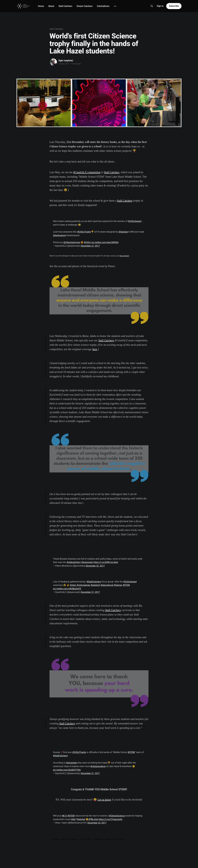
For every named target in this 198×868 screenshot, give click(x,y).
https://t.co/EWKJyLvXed (106, 562)
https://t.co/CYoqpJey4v (111, 819)
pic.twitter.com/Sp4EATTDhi (67, 770)
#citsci (73, 585)
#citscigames (84, 585)
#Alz (73, 819)
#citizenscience (98, 766)
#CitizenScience (117, 816)
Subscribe (174, 6)
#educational (107, 585)
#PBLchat (93, 819)
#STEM (126, 585)
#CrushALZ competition (87, 172)
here (95, 349)
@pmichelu (71, 763)
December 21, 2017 (90, 246)
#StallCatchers (94, 582)
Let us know (104, 800)
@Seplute (123, 232)
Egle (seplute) (66, 60)
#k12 (64, 816)
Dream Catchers (85, 6)
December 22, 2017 (95, 566)
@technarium (60, 235)
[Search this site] (152, 6)
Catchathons (103, 6)
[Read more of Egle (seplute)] (53, 62)
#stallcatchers (74, 562)
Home (41, 6)
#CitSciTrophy (84, 232)
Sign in (160, 6)
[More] (115, 6)
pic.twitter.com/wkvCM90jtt (105, 242)
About (51, 6)
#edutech (95, 585)
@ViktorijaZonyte (72, 242)
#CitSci (87, 242)
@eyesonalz (87, 562)
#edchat (81, 819)
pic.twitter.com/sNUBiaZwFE (67, 589)
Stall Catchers (65, 6)
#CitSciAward (135, 221)
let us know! (124, 256)
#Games (118, 585)
